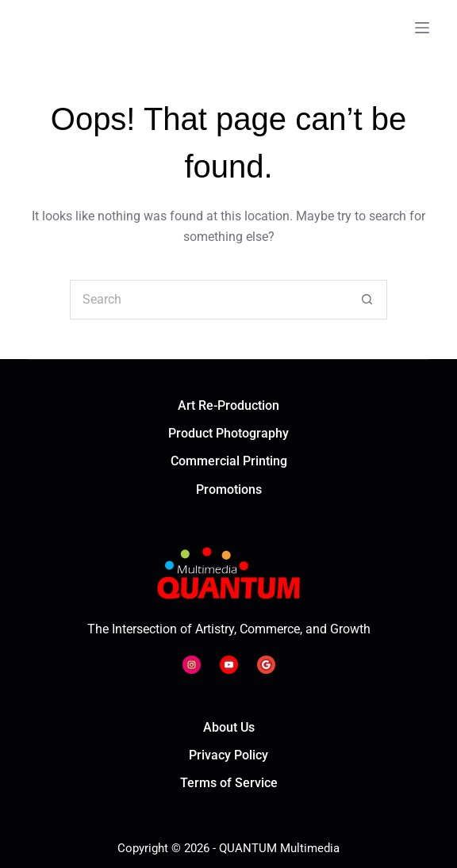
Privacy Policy (228, 755)
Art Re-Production (228, 405)
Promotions (229, 489)
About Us (229, 727)
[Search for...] (209, 300)
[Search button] (367, 300)
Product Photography (228, 433)
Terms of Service (229, 783)
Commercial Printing (229, 461)
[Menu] (422, 28)
